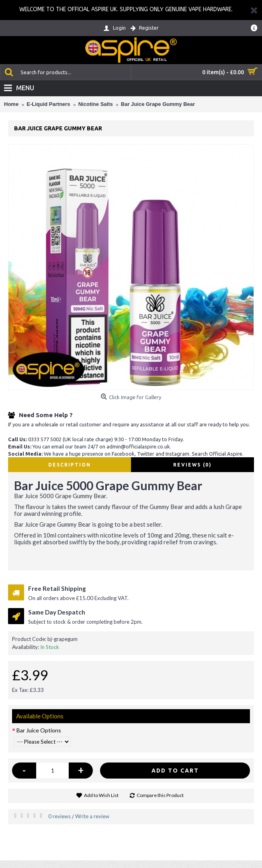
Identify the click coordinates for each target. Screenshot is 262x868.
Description (70, 465)
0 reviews (59, 816)
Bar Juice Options (39, 730)
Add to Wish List (101, 795)
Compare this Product (160, 795)
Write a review (92, 816)
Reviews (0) (192, 465)
